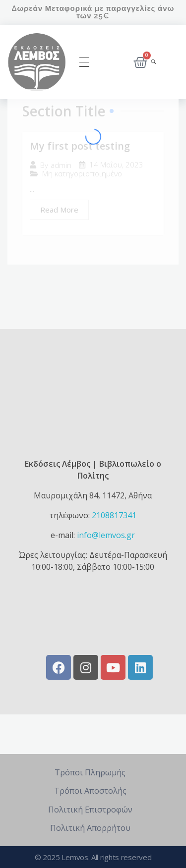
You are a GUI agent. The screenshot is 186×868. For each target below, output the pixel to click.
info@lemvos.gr (106, 535)
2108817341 (114, 515)
